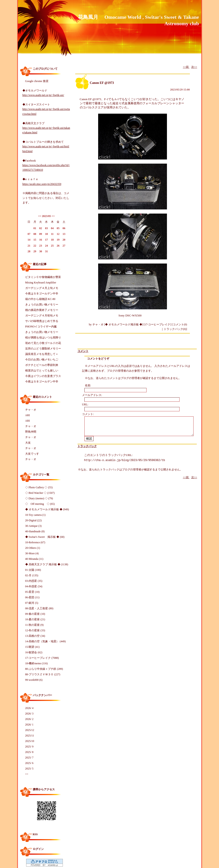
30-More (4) (32, 553)
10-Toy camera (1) (35, 515)
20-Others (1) (33, 548)
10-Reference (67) (35, 542)
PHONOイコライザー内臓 (41, 327)
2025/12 (30, 730)
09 (41, 234)
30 (41, 251)
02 (41, 228)
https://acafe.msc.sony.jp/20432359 (42, 184)
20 (64, 240)
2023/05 (46, 216)
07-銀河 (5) (32, 603)
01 (35, 228)
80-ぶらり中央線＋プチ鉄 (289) (44, 669)
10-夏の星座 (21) (35, 619)
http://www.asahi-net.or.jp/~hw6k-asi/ (43, 95)
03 (46, 228)
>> (53, 216)
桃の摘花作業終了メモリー (42, 310)
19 (58, 240)
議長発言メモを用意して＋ (42, 354)
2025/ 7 (29, 758)
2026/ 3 (29, 714)
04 (52, 228)
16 (41, 240)
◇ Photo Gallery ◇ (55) (39, 487)
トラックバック (87, 446)
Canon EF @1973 (102, 83)
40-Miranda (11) (34, 559)
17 (46, 240)
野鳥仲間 (31, 432)
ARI (28, 415)
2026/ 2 (29, 719)
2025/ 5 (29, 769)
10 (46, 234)
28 (29, 251)
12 (58, 234)
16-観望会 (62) (34, 652)
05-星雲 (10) (32, 592)
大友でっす (32, 454)
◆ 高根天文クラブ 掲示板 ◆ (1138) (47, 564)
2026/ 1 (29, 725)
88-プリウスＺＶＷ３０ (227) (43, 674)
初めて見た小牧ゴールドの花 (43, 343)
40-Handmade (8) (35, 531)
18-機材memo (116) (37, 663)
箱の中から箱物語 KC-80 (40, 299)
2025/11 (30, 736)
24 (46, 246)
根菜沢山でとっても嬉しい (42, 371)
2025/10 (30, 741)
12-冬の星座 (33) (35, 630)
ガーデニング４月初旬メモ (42, 316)
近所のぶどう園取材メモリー (43, 349)
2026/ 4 (29, 708)
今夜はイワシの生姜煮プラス (43, 376)
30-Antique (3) (33, 526)
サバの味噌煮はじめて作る (42, 321)
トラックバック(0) (175, 329)
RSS (35, 834)
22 (35, 246)
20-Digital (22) (33, 520)
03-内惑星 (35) (34, 581)
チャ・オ (31, 410)
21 (29, 246)
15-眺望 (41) (32, 647)
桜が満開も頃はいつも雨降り (43, 338)
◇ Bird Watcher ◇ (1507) (40, 493)
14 (29, 240)
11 (52, 234)
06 (64, 228)
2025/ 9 (29, 747)
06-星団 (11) (32, 597)
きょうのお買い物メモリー (42, 305)
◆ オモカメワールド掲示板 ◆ (124, 324)
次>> (194, 67)
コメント (83, 351)
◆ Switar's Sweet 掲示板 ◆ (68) (45, 537)
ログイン (38, 849)
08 (35, 234)
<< (40, 216)
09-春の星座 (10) (35, 614)
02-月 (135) (32, 575)
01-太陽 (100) (33, 570)
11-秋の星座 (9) (35, 625)
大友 (28, 443)
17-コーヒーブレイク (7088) (42, 658)
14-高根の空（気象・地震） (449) (46, 641)
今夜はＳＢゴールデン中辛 (42, 294)
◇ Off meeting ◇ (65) (40, 504)
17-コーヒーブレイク (158, 324)
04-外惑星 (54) (34, 586)
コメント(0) (180, 324)
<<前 (186, 67)
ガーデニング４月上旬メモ (42, 288)
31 (46, 251)
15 (35, 240)
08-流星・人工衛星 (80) (39, 608)
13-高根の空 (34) (35, 636)
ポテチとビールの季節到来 (42, 365)
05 (58, 228)
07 (29, 234)
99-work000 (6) (34, 680)
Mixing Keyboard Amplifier (41, 283)
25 (52, 246)
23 (41, 246)
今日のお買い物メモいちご (42, 360)
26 (58, 246)
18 (52, 240)
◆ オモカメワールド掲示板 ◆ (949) (47, 509)
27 (64, 246)
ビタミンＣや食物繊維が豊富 (43, 277)
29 (35, 251)
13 (64, 234)
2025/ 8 (29, 752)
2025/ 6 (29, 763)
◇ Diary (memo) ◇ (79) (39, 498)
